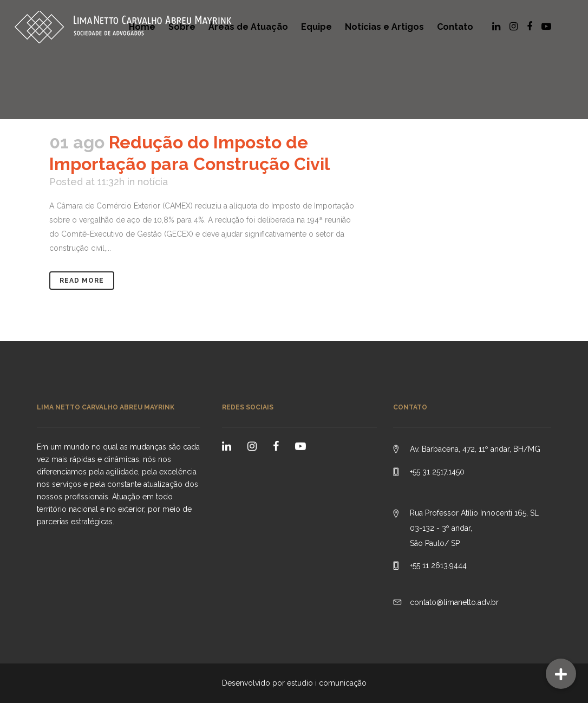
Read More (82, 281)
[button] (561, 674)
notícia (153, 182)
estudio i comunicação (327, 683)
